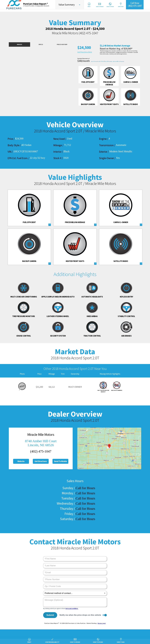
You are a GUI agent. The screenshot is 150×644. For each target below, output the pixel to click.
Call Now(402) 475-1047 (135, 4)
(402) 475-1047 (88, 33)
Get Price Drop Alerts (85, 52)
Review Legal (102, 623)
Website (21, 461)
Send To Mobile (60, 461)
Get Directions (41, 461)
